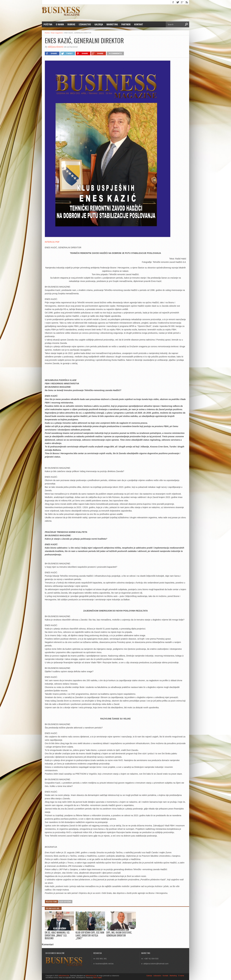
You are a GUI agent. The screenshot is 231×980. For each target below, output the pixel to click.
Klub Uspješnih (57, 33)
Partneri (126, 24)
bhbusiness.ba (64, 976)
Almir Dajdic (98, 977)
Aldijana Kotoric (56, 47)
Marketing (112, 24)
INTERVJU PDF (52, 242)
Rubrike (71, 24)
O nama (60, 24)
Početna (48, 24)
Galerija (99, 24)
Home (47, 33)
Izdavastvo (85, 24)
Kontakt (139, 24)
